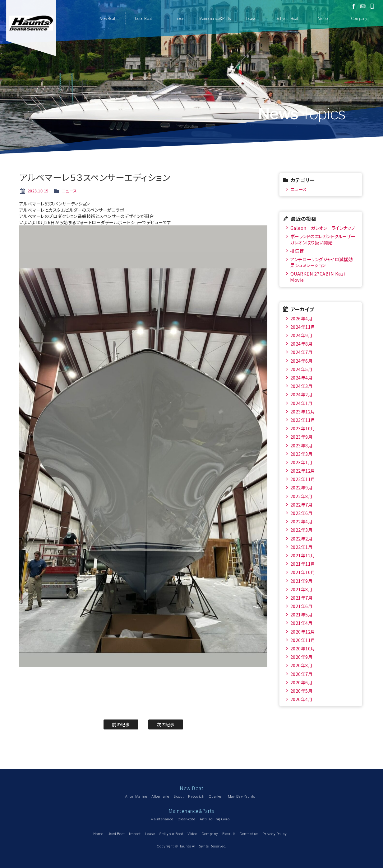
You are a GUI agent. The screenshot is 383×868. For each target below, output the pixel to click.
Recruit (229, 834)
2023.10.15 (38, 191)
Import (179, 19)
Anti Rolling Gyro (215, 819)
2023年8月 (302, 445)
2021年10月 (303, 572)
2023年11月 (303, 420)
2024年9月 (302, 335)
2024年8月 (302, 344)
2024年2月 (302, 394)
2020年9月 (302, 657)
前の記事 (121, 724)
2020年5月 (302, 691)
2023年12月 (303, 411)
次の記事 (166, 724)
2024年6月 (302, 361)
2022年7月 (302, 505)
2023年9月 (302, 437)
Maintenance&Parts (215, 19)
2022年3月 (302, 530)
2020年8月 (302, 665)
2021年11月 (303, 564)
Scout (179, 796)
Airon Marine (136, 796)
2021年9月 (302, 581)
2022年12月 (303, 471)
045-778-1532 (372, 6)
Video (323, 19)
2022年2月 (302, 538)
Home (98, 834)
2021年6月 (302, 606)
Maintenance (162, 819)
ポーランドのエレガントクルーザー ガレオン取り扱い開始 (323, 239)
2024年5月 (302, 369)
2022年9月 (302, 487)
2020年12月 (303, 632)
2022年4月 (302, 521)
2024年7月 (302, 352)
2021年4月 (302, 623)
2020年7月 (302, 674)
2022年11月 (303, 479)
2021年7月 (302, 598)
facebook (353, 6)
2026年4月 (302, 318)
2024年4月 (302, 377)
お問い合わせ (363, 6)
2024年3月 (302, 386)
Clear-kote (186, 819)
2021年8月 (302, 589)
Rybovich (196, 796)
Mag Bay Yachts (242, 796)
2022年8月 (302, 496)
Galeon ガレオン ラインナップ (323, 228)
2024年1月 (302, 403)
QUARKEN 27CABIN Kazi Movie (318, 276)
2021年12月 (303, 555)
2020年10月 (303, 648)
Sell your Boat (287, 19)
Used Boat (143, 19)
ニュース (69, 191)
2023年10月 (303, 428)
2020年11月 (303, 640)
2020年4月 (302, 699)
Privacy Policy (275, 834)
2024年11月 (303, 327)
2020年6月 (302, 682)
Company (359, 19)
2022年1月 (302, 547)
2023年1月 (302, 462)
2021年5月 (302, 614)
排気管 (297, 251)
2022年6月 (302, 513)
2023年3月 (302, 454)
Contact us (249, 834)
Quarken (216, 796)
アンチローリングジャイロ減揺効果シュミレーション (321, 262)
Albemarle (160, 796)
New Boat (107, 19)
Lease (251, 19)
